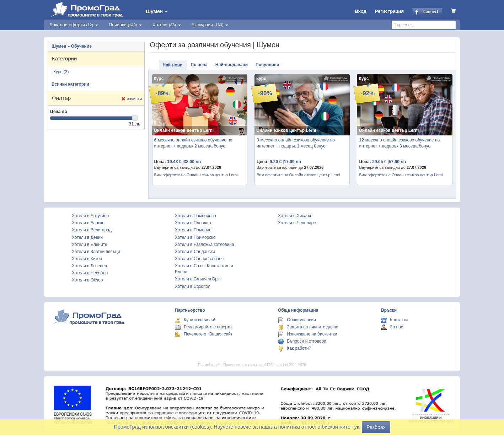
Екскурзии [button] (210, 25)
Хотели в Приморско (195, 237)
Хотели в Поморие (193, 230)
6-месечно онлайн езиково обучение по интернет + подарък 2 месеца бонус (193, 143)
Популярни (267, 65)
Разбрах (376, 427)
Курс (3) (61, 72)
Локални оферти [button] (74, 25)
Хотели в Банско (88, 223)
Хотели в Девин (87, 237)
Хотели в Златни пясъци (96, 252)
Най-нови (173, 65)
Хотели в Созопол (193, 286)
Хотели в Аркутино (90, 216)
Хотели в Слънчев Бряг (198, 279)
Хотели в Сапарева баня (199, 259)
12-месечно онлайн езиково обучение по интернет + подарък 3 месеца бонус (399, 143)
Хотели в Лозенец (89, 266)
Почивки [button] (125, 25)
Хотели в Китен (87, 259)
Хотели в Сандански (195, 252)
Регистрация (389, 11)
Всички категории (70, 84)
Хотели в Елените (90, 245)
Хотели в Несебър (90, 273)
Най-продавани (232, 65)
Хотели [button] (167, 25)
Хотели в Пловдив (193, 223)
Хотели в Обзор (87, 280)
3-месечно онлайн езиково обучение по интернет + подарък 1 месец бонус (296, 143)
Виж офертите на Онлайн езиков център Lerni (196, 175)
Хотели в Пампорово (195, 216)
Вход (361, 11)
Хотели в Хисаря (294, 216)
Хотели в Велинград (92, 230)
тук (355, 427)
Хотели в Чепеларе (297, 223)
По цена (199, 65)
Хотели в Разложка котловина (205, 245)
